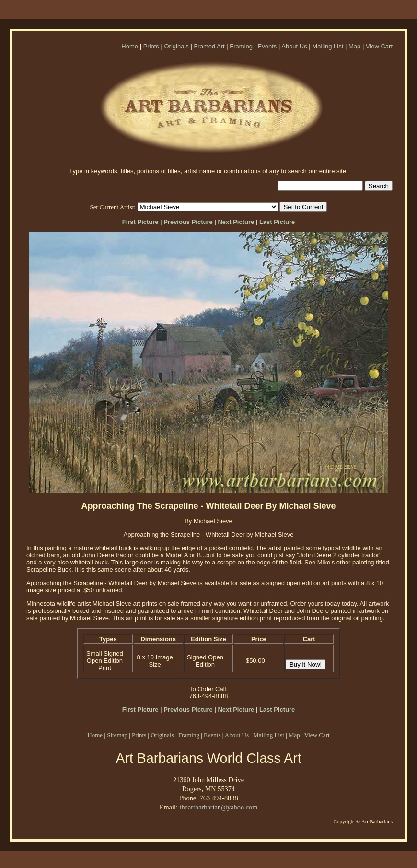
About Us (294, 46)
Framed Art (209, 46)
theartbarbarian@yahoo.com (218, 807)
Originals (176, 46)
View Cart (379, 46)
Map (354, 46)
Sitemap (117, 735)
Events (267, 46)
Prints (151, 46)
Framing (241, 46)
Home (130, 46)
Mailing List (328, 46)
